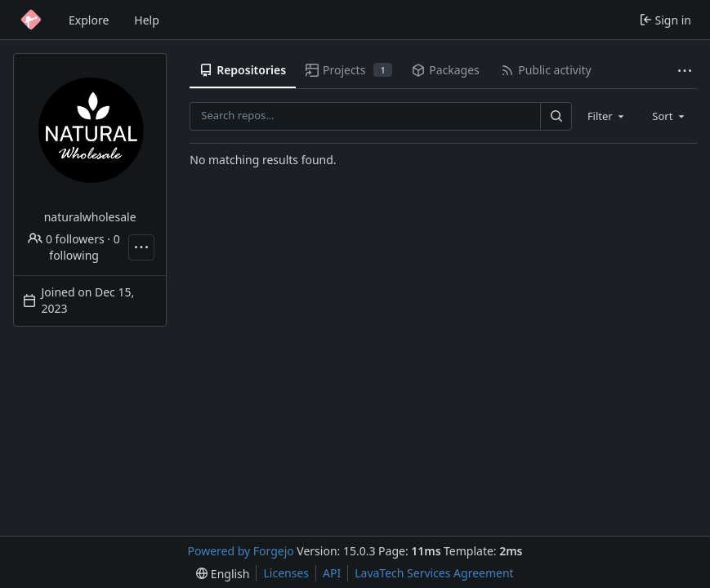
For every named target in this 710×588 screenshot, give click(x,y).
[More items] (685, 71)
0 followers (66, 239)
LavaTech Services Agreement (434, 573)
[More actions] (141, 247)
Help (147, 20)
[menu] (223, 574)
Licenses (286, 573)
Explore (89, 20)
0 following (84, 247)
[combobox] (607, 116)
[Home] (31, 20)
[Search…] (556, 116)
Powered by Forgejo (241, 551)
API (332, 573)
